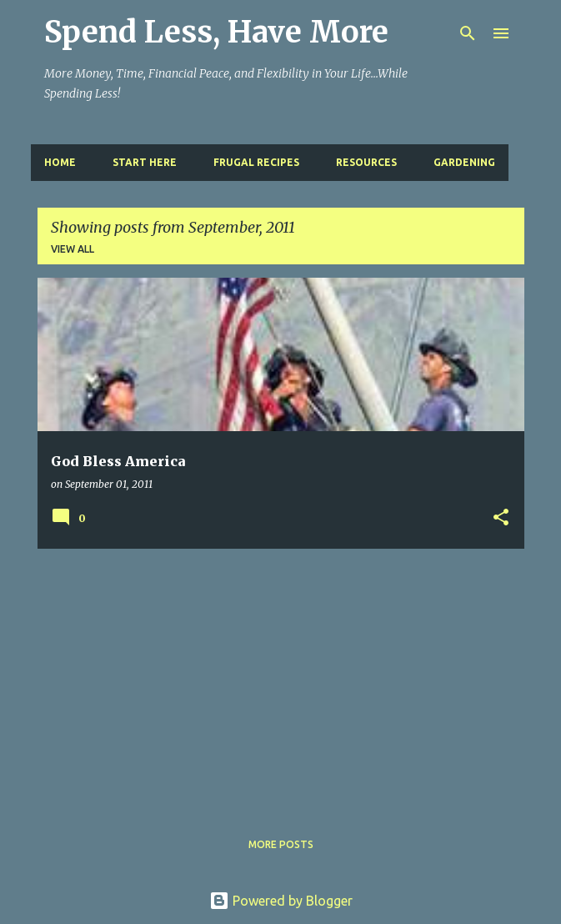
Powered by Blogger (281, 901)
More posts (281, 844)
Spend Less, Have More (216, 32)
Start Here (145, 162)
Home (60, 162)
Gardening (464, 162)
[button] (501, 518)
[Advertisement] (281, 679)
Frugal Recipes (256, 162)
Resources (366, 162)
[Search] (468, 33)
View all (73, 249)
